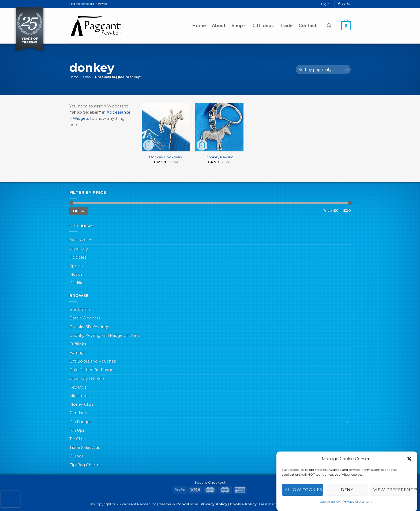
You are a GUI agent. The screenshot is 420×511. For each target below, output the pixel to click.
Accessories (81, 240)
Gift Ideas (263, 26)
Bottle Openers (85, 318)
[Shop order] (323, 70)
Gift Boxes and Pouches (93, 361)
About (219, 26)
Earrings (77, 353)
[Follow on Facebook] (339, 4)
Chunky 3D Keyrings (89, 327)
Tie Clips (77, 439)
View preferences (393, 490)
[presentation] (10, 499)
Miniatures (79, 396)
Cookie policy (330, 501)
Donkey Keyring (220, 157)
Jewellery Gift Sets (87, 379)
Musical (76, 274)
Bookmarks (81, 309)
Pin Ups (77, 430)
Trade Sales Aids (85, 447)
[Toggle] (347, 422)
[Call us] (348, 4)
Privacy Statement (357, 501)
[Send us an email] (344, 4)
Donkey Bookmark (166, 157)
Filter (79, 211)
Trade (286, 26)
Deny (347, 490)
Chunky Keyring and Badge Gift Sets (104, 335)
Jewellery (79, 249)
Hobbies (78, 257)
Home (199, 26)
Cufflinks (78, 344)
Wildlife (76, 283)
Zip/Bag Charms (85, 465)
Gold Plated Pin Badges (92, 370)
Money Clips (81, 404)
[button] (409, 459)
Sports (76, 266)
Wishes (76, 456)
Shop (239, 26)
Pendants (79, 413)
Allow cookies (303, 490)
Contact (308, 26)
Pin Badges (80, 422)
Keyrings (78, 387)
